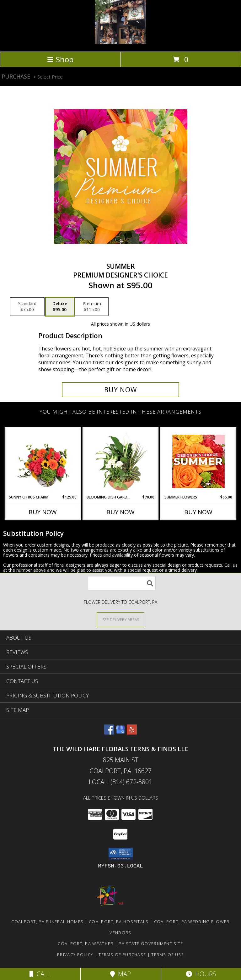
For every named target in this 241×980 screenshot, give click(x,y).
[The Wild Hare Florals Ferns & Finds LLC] (120, 42)
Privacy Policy (75, 955)
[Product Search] (122, 583)
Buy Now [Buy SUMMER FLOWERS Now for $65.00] (198, 512)
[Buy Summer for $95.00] (120, 390)
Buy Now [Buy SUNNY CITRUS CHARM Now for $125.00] (43, 512)
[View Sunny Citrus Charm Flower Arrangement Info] (43, 461)
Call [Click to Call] (40, 974)
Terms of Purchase (122, 955)
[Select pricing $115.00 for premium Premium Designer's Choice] (92, 307)
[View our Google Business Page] (120, 732)
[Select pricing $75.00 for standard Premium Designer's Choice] (27, 307)
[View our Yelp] (132, 732)
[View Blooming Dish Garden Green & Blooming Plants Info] (121, 461)
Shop (60, 59)
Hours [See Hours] (201, 974)
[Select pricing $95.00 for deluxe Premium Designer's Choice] (60, 307)
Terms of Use (168, 955)
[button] (121, 854)
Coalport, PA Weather (86, 944)
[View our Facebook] (109, 732)
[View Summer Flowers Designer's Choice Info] (198, 461)
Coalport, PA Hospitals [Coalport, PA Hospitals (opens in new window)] (119, 922)
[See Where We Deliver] (120, 619)
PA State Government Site (151, 944)
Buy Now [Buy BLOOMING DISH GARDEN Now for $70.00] (120, 512)
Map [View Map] (120, 974)
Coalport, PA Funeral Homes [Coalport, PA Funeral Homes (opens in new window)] (47, 922)
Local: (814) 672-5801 (120, 782)
